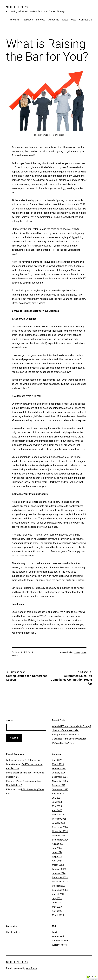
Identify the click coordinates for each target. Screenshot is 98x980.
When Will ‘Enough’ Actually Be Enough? (72, 726)
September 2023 (60, 890)
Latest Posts (69, 20)
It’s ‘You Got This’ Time (63, 743)
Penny (9, 781)
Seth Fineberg (17, 7)
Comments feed (60, 941)
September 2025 (60, 789)
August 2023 (58, 894)
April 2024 (57, 861)
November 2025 (60, 781)
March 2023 (58, 915)
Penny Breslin (13, 773)
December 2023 (60, 877)
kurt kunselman (14, 760)
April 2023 (57, 911)
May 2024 (57, 856)
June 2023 (57, 902)
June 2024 (57, 852)
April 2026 (57, 760)
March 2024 (58, 865)
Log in (55, 932)
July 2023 (57, 898)
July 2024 (57, 848)
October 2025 (59, 785)
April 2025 (57, 810)
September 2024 (60, 840)
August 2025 (58, 794)
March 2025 (58, 814)
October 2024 (59, 835)
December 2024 (60, 827)
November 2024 (60, 831)
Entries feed (58, 936)
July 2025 (57, 798)
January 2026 (59, 773)
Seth (16, 656)
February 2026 (59, 768)
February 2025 (59, 819)
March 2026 (58, 764)
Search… (10, 720)
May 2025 (57, 806)
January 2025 (59, 823)
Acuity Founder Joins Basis (65, 735)
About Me (54, 20)
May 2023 (57, 907)
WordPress (31, 968)
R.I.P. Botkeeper (33, 760)
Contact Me (86, 20)
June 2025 (57, 802)
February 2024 (59, 869)
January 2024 (59, 873)
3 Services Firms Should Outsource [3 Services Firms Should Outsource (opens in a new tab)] (69, 739)
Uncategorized (80, 652)
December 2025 (60, 777)
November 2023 (60, 882)
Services (28, 20)
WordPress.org (59, 945)
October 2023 (59, 886)
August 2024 (58, 844)
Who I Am (15, 20)
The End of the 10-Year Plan (66, 730)
